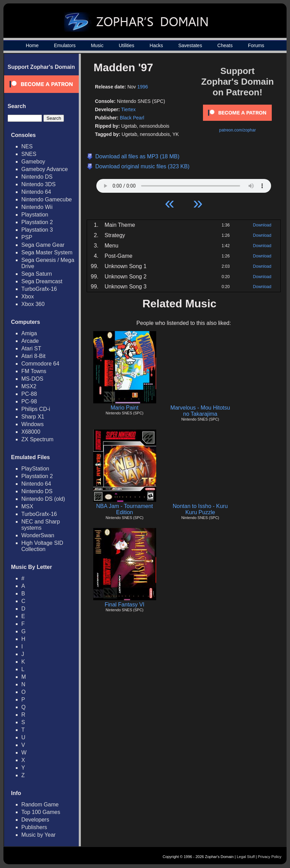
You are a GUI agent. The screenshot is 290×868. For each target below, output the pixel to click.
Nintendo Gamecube (47, 199)
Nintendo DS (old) (43, 499)
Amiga (29, 333)
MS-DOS (32, 379)
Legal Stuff (246, 857)
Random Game (40, 805)
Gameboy (33, 162)
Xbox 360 (33, 304)
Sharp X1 (33, 417)
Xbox (28, 297)
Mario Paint (125, 408)
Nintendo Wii (37, 207)
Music (97, 45)
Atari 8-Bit (33, 356)
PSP (27, 237)
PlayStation (35, 469)
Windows (33, 424)
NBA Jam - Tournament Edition (124, 509)
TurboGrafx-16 (39, 289)
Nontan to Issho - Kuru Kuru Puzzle (200, 509)
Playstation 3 (37, 230)
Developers (35, 820)
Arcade (30, 341)
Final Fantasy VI (125, 605)
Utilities (126, 45)
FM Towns (34, 371)
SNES (29, 154)
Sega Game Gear (43, 245)
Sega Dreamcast (42, 281)
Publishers (34, 827)
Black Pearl (132, 118)
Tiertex (128, 109)
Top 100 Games (41, 812)
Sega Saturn (37, 274)
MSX (27, 506)
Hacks (156, 45)
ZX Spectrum (37, 439)
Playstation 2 (37, 222)
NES (27, 146)
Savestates (190, 45)
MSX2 (29, 386)
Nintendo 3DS (39, 184)
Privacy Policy (270, 857)
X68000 (31, 432)
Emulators (65, 45)
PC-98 (29, 401)
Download (262, 225)
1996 (143, 87)
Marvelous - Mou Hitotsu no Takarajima (200, 411)
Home (32, 45)
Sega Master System (47, 252)
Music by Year (39, 835)
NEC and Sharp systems (41, 525)
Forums (256, 45)
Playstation (35, 215)
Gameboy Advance (45, 169)
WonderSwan (38, 535)
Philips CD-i (36, 409)
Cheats (225, 45)
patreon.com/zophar (238, 130)
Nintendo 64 (36, 192)
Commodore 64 (40, 364)
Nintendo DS (37, 177)
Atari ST (31, 348)
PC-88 (29, 394)
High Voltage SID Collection (42, 546)
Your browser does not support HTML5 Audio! (184, 184)
